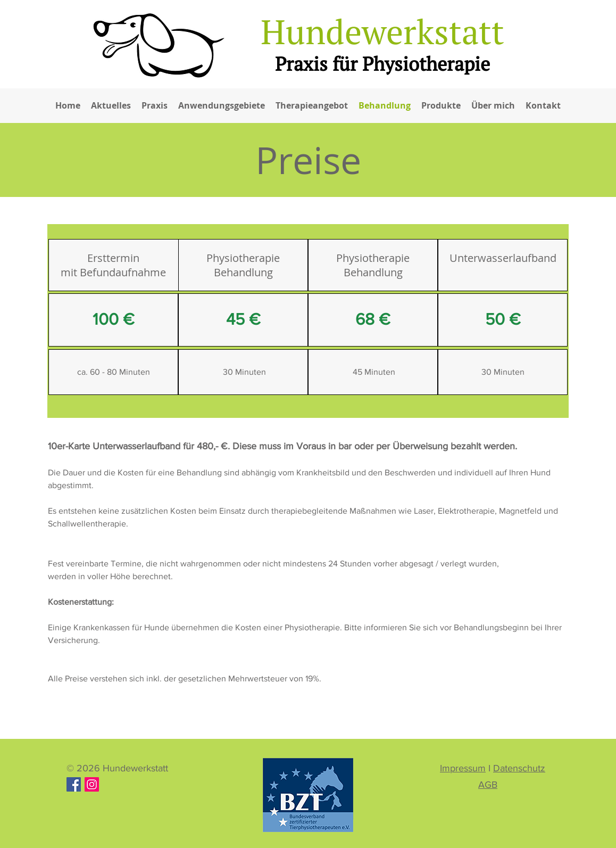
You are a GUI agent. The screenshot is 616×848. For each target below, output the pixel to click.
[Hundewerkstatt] (92, 784)
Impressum (463, 768)
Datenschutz (519, 768)
